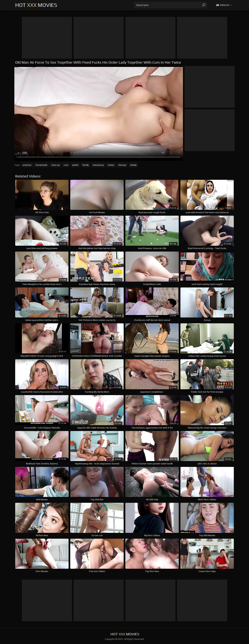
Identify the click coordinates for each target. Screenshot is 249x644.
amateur (27, 165)
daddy (133, 165)
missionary (98, 165)
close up (55, 165)
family (86, 165)
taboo (111, 165)
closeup (122, 165)
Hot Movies (36, 5)
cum (66, 165)
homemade (41, 165)
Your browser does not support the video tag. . (99, 113)
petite (75, 165)
